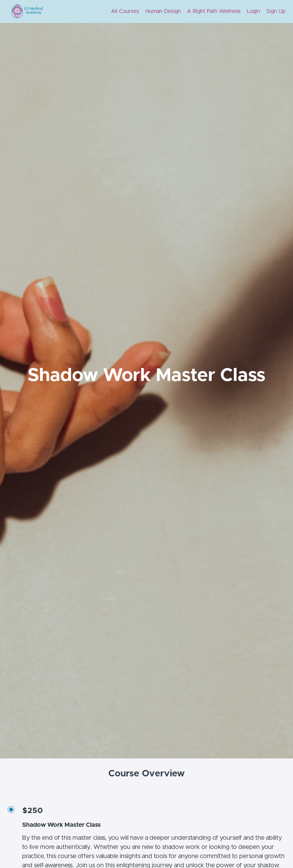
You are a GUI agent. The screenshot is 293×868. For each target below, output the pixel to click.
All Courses (125, 11)
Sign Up (276, 11)
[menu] (195, 11)
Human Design (163, 11)
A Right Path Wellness (214, 11)
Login (254, 11)
